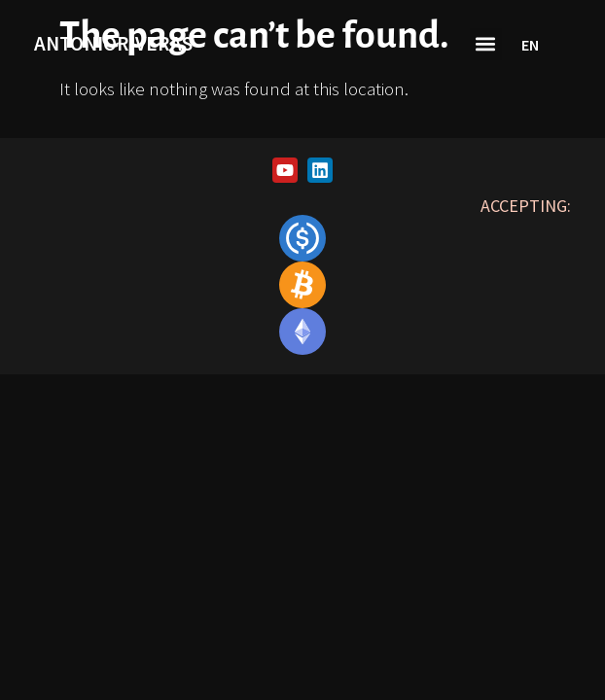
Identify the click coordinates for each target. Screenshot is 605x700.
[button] (486, 44)
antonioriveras (113, 43)
